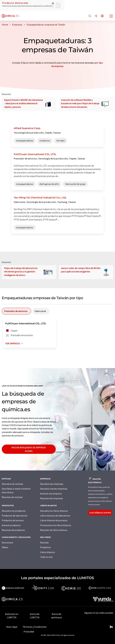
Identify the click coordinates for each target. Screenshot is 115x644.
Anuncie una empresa (51, 494)
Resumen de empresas (51, 498)
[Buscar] (90, 16)
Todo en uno (46, 557)
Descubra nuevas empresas (54, 489)
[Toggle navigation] (111, 16)
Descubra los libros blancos (54, 511)
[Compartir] (96, 16)
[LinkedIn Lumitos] (111, 627)
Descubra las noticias (12, 484)
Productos (45, 547)
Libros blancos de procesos (54, 520)
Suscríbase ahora (100, 513)
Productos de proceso (13, 520)
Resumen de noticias (12, 497)
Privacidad (29, 631)
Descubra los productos (14, 511)
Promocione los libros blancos (56, 525)
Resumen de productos (13, 530)
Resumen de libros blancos (54, 530)
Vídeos (5, 547)
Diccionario (7, 542)
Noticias (44, 542)
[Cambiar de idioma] (102, 16)
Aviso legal (12, 627)
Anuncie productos (11, 525)
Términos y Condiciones (35, 627)
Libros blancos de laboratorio (55, 516)
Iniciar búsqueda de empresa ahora (29, 449)
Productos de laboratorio (15, 516)
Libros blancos (48, 552)
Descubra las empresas (52, 484)
